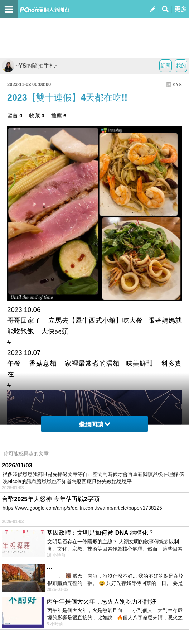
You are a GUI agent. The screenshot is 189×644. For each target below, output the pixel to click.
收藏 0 (37, 116)
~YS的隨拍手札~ (30, 66)
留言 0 (15, 116)
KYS (177, 84)
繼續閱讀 (95, 424)
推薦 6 (59, 116)
